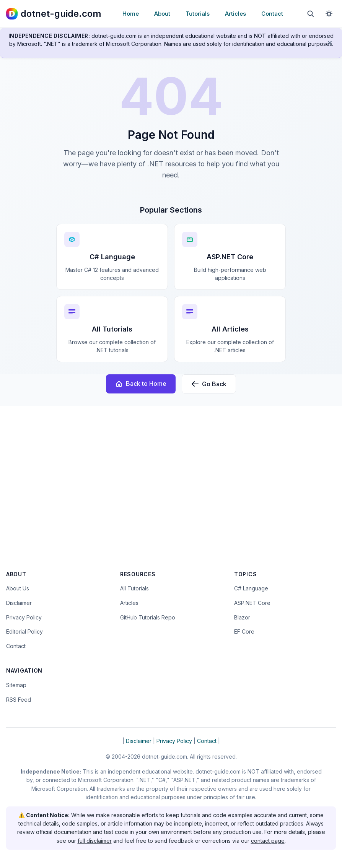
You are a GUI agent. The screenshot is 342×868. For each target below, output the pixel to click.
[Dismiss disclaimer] (330, 43)
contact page (268, 841)
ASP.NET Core (252, 603)
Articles (235, 14)
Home (131, 14)
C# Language (251, 588)
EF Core (244, 631)
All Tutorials (134, 588)
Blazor (242, 617)
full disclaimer (95, 841)
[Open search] (311, 14)
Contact (272, 14)
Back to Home (141, 384)
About (162, 14)
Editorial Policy (24, 631)
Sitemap (16, 685)
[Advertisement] (171, 493)
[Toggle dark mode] (329, 14)
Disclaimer (19, 603)
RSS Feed (19, 700)
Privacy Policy (24, 617)
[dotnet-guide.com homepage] (54, 14)
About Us (18, 588)
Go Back (209, 384)
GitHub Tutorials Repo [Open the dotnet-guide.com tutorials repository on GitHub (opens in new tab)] (148, 617)
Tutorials (198, 14)
